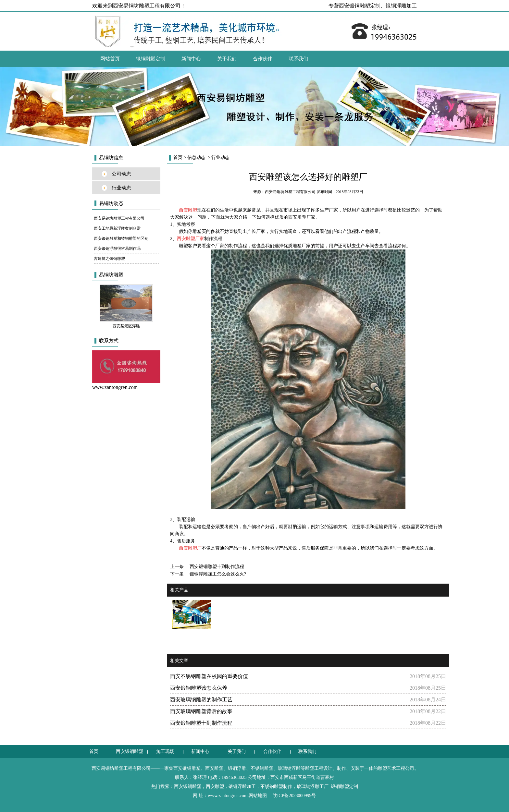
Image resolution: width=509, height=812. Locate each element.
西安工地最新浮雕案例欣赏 (117, 228)
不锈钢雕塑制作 (276, 787)
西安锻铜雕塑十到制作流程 (216, 567)
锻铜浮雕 (237, 768)
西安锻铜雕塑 (130, 751)
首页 (178, 158)
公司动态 (121, 174)
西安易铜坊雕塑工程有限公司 (119, 218)
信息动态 (196, 158)
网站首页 (110, 59)
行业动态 (121, 188)
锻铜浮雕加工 (401, 6)
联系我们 (298, 59)
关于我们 (227, 59)
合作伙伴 (263, 59)
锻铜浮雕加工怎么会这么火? (217, 574)
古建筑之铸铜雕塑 (109, 259)
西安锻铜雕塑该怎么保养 (199, 688)
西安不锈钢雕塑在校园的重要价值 (209, 676)
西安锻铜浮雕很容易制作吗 (117, 248)
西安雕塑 (214, 768)
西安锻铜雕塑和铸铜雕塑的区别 (121, 238)
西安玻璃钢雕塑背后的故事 (201, 711)
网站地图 (258, 796)
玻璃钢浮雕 (289, 768)
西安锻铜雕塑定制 (360, 6)
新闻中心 (191, 59)
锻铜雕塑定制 (151, 59)
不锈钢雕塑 (262, 768)
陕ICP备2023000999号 (294, 796)
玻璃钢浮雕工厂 (313, 787)
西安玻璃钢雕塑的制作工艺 (201, 700)
